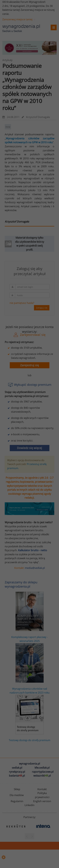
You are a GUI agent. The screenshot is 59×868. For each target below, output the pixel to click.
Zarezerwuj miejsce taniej (19, 19)
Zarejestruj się (29, 365)
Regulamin (17, 801)
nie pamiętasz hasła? (22, 303)
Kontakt (42, 789)
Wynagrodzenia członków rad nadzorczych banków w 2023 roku (30, 669)
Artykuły (7, 60)
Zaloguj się (42, 308)
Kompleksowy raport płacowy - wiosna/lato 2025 (29, 617)
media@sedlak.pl (35, 568)
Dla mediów (17, 795)
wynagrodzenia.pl (29, 764)
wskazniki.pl (42, 776)
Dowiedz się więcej (29, 448)
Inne (8, 127)
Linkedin (29, 805)
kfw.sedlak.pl (42, 768)
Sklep (17, 789)
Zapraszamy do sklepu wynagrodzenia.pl (21, 584)
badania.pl (17, 776)
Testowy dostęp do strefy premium (30, 718)
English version (42, 801)
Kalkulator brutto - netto (33, 550)
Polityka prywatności (42, 795)
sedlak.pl (17, 768)
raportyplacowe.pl (43, 772)
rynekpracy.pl (17, 772)
